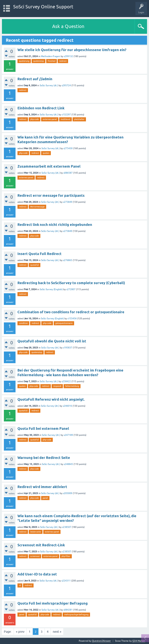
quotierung (24, 61)
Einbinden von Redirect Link (41, 108)
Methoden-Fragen (51, 56)
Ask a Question (68, 26)
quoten (46, 153)
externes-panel (50, 119)
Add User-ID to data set (37, 574)
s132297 (66, 115)
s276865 (68, 260)
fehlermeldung (72, 386)
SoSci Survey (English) (51, 289)
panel (45, 498)
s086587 (68, 173)
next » (57, 632)
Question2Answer (101, 641)
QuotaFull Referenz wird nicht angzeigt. (51, 399)
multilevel (65, 119)
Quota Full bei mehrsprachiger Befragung (53, 603)
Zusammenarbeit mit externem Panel (49, 166)
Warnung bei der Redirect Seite (44, 458)
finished (52, 61)
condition (23, 323)
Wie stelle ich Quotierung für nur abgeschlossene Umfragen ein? (72, 50)
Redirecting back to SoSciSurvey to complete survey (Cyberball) (71, 283)
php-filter (66, 556)
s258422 (66, 381)
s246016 (67, 406)
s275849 (68, 202)
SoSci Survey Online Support (43, 7)
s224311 (66, 581)
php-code (35, 119)
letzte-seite (36, 532)
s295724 (66, 85)
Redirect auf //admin (35, 79)
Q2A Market (139, 641)
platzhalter (79, 119)
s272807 (71, 289)
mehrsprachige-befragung (76, 614)
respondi (57, 386)
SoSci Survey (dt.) (49, 85)
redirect (63, 61)
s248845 (68, 464)
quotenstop (39, 61)
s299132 (68, 56)
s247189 (68, 435)
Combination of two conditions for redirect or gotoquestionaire (71, 312)
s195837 (68, 348)
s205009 (68, 493)
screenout (35, 556)
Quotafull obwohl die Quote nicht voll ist (52, 341)
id (20, 585)
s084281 (68, 610)
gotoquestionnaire (64, 323)
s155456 (72, 319)
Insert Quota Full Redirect (39, 254)
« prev (20, 632)
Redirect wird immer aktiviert (42, 487)
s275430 (68, 148)
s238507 (67, 527)
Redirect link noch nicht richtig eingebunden (55, 225)
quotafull (35, 265)
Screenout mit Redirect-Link (41, 545)
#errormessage (37, 207)
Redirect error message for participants (51, 195)
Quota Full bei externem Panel (43, 429)
